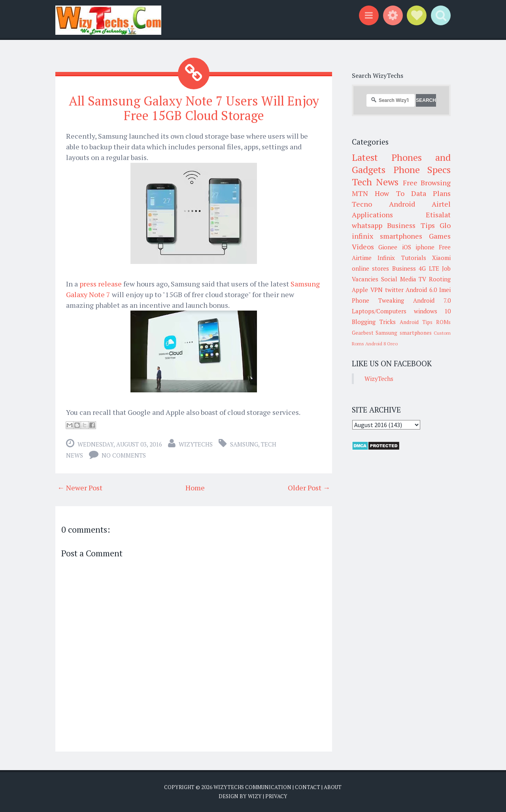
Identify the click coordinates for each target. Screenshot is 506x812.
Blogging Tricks (374, 322)
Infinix (386, 258)
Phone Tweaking (378, 300)
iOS (407, 247)
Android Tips (416, 322)
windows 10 (432, 311)
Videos (363, 247)
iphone (425, 247)
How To (389, 193)
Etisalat (438, 215)
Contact (308, 787)
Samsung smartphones (403, 333)
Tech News (375, 182)
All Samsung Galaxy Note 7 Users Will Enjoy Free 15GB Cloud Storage (194, 108)
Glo (445, 225)
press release (101, 284)
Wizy (255, 796)
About (333, 787)
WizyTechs (196, 444)
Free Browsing (427, 183)
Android (402, 204)
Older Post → (309, 488)
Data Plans (431, 193)
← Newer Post (80, 488)
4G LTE (429, 268)
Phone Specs (422, 170)
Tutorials (414, 258)
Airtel (441, 204)
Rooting (440, 279)
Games (440, 236)
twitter (394, 290)
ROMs (443, 322)
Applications (372, 215)
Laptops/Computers (379, 311)
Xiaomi (441, 258)
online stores (370, 268)
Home (195, 488)
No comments (124, 455)
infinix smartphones (387, 236)
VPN (377, 290)
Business (404, 268)
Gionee (388, 247)
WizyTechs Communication (252, 787)
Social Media (399, 279)
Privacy (276, 796)
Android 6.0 (421, 290)
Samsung (244, 444)
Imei (445, 290)
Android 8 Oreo (381, 344)
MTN (360, 193)
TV (422, 279)
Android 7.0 (432, 300)
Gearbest (363, 333)
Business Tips (411, 225)
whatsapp (367, 225)
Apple (360, 290)
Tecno (362, 204)
